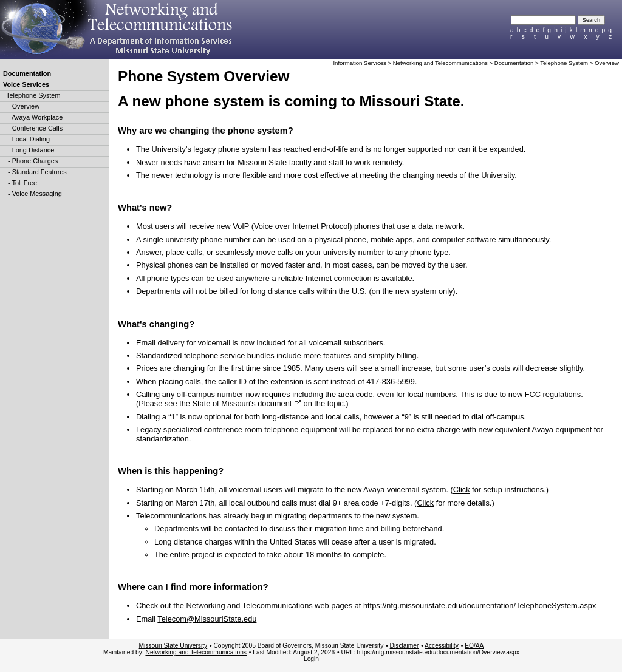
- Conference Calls (34, 128)
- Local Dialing (28, 139)
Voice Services (26, 84)
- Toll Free (22, 183)
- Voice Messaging (34, 194)
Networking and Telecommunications (440, 63)
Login (311, 659)
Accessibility (442, 646)
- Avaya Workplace (34, 117)
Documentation (27, 73)
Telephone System (33, 95)
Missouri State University (173, 646)
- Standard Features (36, 172)
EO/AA (474, 646)
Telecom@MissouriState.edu (207, 619)
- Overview (23, 106)
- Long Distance (30, 150)
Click (462, 490)
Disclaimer (405, 646)
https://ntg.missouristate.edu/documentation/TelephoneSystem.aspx (480, 606)
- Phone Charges (32, 161)
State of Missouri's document (242, 403)
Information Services (359, 63)
